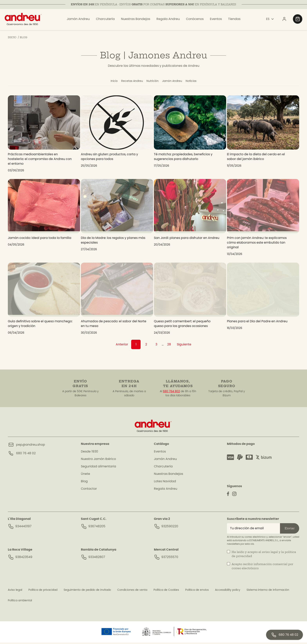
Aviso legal (15, 592)
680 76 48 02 (26, 455)
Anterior (122, 346)
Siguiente (184, 346)
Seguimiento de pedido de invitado (87, 592)
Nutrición (152, 82)
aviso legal (270, 554)
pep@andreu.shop (31, 446)
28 (169, 346)
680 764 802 (171, 393)
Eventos (216, 20)
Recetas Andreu (126, 82)
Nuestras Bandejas (136, 20)
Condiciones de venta (132, 592)
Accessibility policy (228, 592)
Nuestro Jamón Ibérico (98, 461)
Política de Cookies (166, 592)
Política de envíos (197, 592)
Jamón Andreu (78, 20)
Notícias (202, 82)
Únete (85, 475)
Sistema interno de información (268, 592)
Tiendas (234, 20)
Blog (84, 483)
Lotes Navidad (165, 483)
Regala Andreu (168, 20)
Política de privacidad (43, 592)
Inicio (103, 82)
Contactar (89, 490)
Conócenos (195, 20)
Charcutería (105, 20)
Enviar (290, 530)
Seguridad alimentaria (98, 468)
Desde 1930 (89, 453)
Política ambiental (20, 602)
